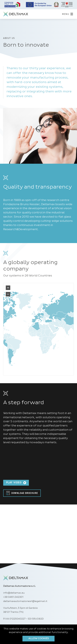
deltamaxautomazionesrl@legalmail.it (25, 601)
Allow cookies (39, 639)
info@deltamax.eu (14, 593)
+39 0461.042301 (13, 597)
